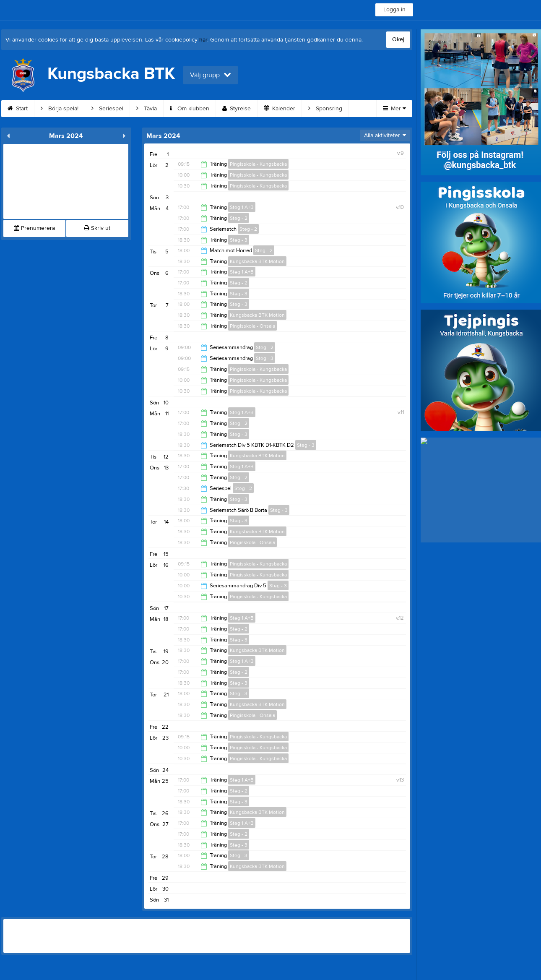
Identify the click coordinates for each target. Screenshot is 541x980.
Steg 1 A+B (242, 207)
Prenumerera (34, 228)
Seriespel (107, 109)
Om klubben (190, 109)
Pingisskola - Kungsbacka (258, 164)
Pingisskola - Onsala (252, 326)
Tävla (147, 109)
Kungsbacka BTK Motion (257, 261)
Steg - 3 (239, 240)
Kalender (280, 109)
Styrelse (237, 109)
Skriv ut (97, 228)
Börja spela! (60, 109)
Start (18, 109)
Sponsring (325, 109)
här (203, 40)
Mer (394, 109)
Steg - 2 (239, 218)
